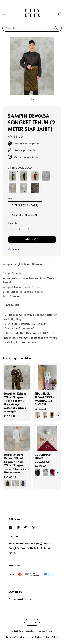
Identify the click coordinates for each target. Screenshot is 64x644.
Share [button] (13, 249)
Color (20, 168)
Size (10, 198)
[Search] (56, 28)
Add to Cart (32, 239)
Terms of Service (15, 637)
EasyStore (47, 631)
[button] (4, 13)
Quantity (12, 223)
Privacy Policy (34, 637)
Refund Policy (51, 637)
